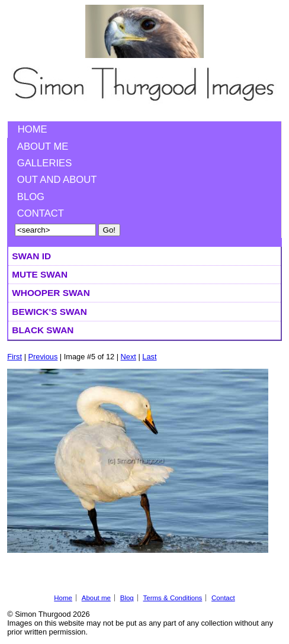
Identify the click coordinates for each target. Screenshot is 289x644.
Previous (43, 357)
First (15, 357)
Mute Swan (40, 274)
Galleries (44, 163)
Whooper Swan (51, 293)
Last (149, 357)
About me (43, 146)
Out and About (57, 180)
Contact (41, 213)
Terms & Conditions (172, 598)
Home (33, 129)
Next (129, 357)
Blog (31, 197)
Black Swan (43, 330)
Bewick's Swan (49, 312)
